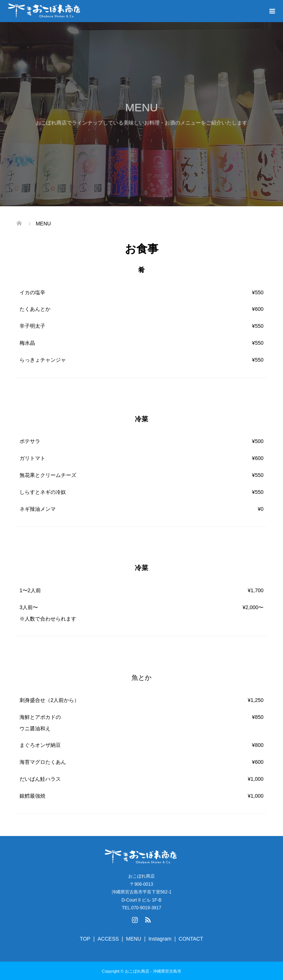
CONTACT (191, 939)
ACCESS (108, 939)
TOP (85, 939)
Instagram (160, 939)
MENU (134, 939)
